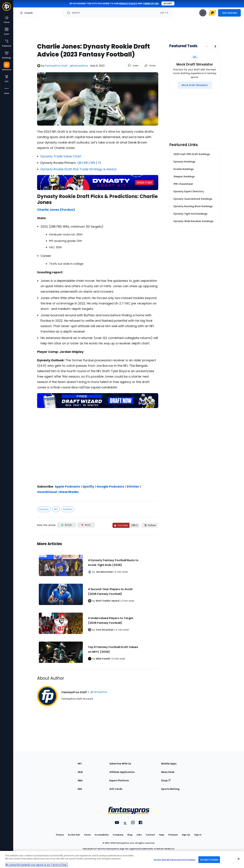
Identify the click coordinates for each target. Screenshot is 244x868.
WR (92, 163)
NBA (80, 781)
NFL (56, 509)
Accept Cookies (209, 859)
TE (99, 163)
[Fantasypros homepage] (7, 8)
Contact (150, 835)
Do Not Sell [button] (74, 835)
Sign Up (186, 835)
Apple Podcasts (67, 486)
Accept (168, 3)
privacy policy (128, 3)
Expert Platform (119, 781)
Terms (87, 835)
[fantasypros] (98, 445)
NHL (80, 789)
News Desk (168, 772)
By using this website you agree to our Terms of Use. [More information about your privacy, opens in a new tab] (37, 865)
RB (85, 163)
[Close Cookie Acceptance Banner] (239, 859)
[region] (122, 859)
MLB (80, 772)
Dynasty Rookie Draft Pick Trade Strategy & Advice (78, 169)
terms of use (151, 3)
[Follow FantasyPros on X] (150, 525)
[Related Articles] (98, 602)
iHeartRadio (69, 492)
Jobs (139, 835)
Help (162, 835)
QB (79, 163)
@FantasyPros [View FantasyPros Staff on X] (79, 66)
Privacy (60, 835)
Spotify (88, 486)
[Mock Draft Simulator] (195, 85)
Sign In (198, 835)
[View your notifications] (203, 13)
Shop (166, 781)
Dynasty (44, 509)
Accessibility (102, 835)
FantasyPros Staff (56, 66)
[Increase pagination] (215, 46)
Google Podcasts (110, 486)
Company (118, 835)
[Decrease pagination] (207, 46)
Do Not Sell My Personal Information (175, 859)
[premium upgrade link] (212, 13)
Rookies (68, 509)
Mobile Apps (169, 764)
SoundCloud (47, 492)
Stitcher (133, 486)
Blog (130, 835)
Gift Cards (116, 789)
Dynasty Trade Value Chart (61, 156)
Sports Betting (170, 789)
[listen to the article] (133, 66)
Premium (173, 835)
